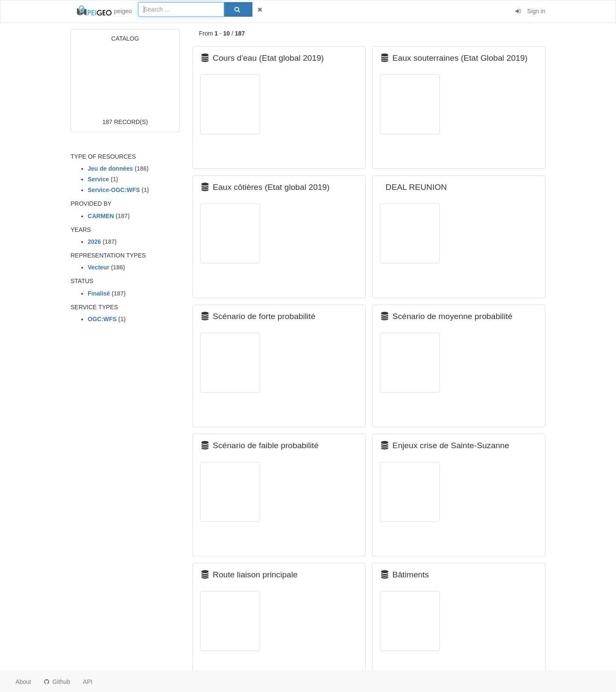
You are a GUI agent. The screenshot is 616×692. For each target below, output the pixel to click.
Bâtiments (405, 575)
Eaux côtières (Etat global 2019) (265, 187)
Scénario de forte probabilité (258, 316)
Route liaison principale (250, 575)
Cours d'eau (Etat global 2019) (263, 58)
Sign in (530, 11)
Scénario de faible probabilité (260, 445)
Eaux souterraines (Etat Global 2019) (454, 58)
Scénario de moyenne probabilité (447, 316)
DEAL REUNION (414, 187)
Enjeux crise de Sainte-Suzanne (445, 445)
